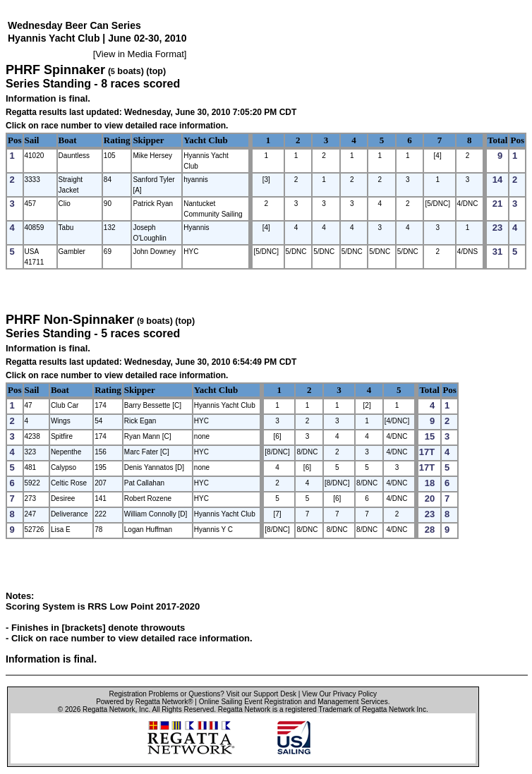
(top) (156, 71)
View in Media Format (139, 54)
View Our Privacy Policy (339, 694)
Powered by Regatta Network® (144, 702)
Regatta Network (109, 709)
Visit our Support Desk (261, 694)
